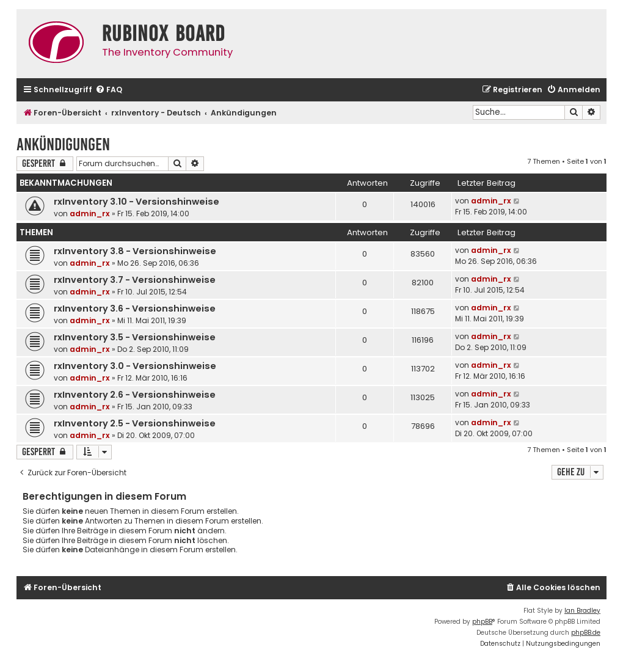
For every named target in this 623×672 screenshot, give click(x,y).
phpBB (482, 622)
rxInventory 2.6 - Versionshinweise (135, 395)
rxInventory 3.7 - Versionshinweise (135, 280)
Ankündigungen (63, 144)
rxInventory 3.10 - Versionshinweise (137, 202)
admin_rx (90, 214)
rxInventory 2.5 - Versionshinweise (135, 423)
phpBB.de (586, 633)
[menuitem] (109, 90)
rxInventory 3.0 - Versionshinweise (135, 366)
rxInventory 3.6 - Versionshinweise (135, 309)
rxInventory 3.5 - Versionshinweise (135, 337)
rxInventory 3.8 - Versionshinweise (135, 251)
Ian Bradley (582, 611)
